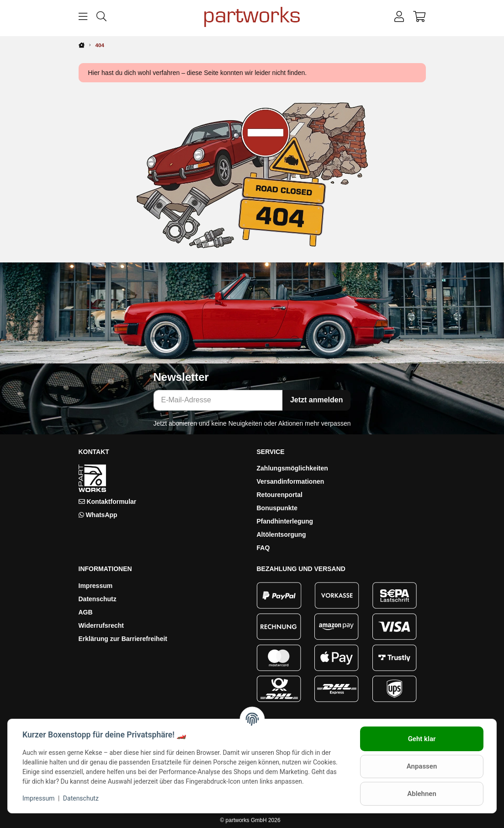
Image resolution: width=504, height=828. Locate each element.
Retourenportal (280, 495)
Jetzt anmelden (317, 400)
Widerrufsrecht (101, 625)
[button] (399, 17)
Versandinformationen (291, 481)
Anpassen (422, 766)
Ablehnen (422, 794)
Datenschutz (98, 599)
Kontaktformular (111, 502)
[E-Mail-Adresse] (218, 400)
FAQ (263, 548)
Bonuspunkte (277, 508)
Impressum (96, 586)
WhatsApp (101, 515)
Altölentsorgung (281, 534)
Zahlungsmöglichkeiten (292, 468)
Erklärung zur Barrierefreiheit (123, 639)
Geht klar (422, 739)
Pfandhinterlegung (285, 521)
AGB (86, 612)
